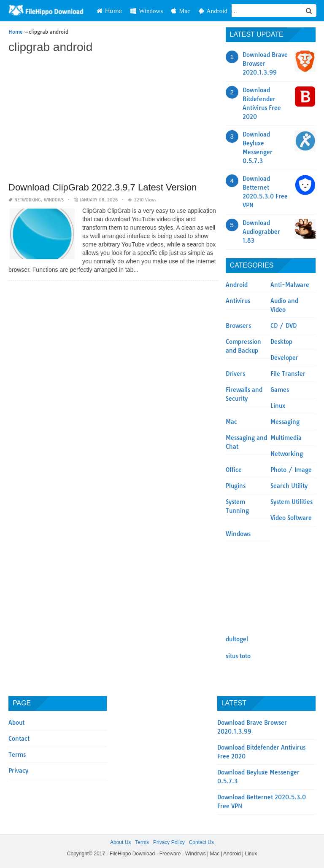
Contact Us (201, 842)
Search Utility (289, 486)
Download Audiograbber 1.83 (261, 232)
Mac (181, 11)
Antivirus (238, 301)
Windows (147, 11)
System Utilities (292, 502)
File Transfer (288, 374)
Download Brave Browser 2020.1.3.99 (265, 64)
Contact (19, 739)
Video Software (291, 518)
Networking (28, 200)
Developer (284, 358)
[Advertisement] (113, 119)
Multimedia (286, 438)
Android (213, 11)
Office (234, 470)
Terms (17, 755)
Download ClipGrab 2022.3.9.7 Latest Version (103, 187)
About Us (120, 842)
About (16, 723)
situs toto (238, 656)
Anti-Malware (290, 285)
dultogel (237, 639)
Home (109, 11)
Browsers (238, 326)
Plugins (236, 486)
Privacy (18, 771)
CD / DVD (283, 326)
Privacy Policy (169, 842)
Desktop (281, 342)
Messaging (285, 422)
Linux (278, 406)
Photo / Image (291, 470)
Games (280, 390)
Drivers (235, 374)
